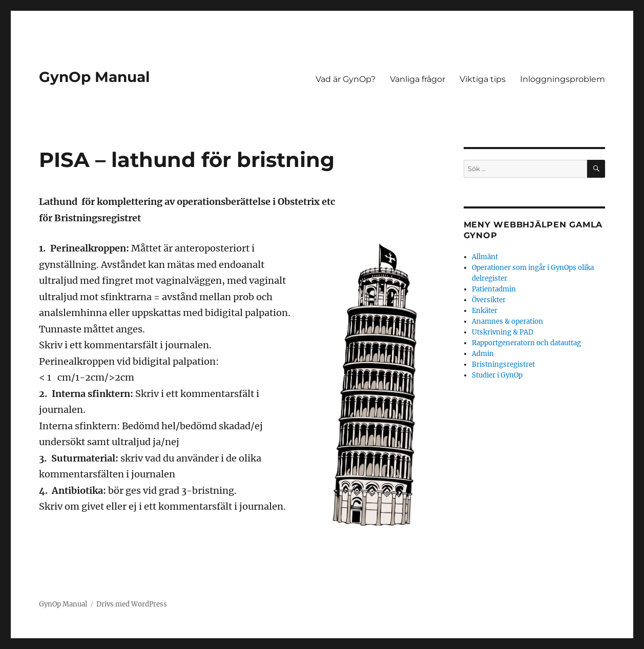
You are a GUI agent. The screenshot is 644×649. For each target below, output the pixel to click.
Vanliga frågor (418, 79)
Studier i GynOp (497, 375)
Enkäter (485, 311)
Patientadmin (494, 289)
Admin (483, 354)
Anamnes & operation (507, 321)
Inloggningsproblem (563, 79)
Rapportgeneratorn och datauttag (526, 343)
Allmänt (485, 257)
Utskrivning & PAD (503, 332)
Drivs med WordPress (132, 604)
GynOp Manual (94, 77)
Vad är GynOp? (346, 79)
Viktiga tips (483, 79)
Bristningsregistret (503, 364)
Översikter (489, 300)
